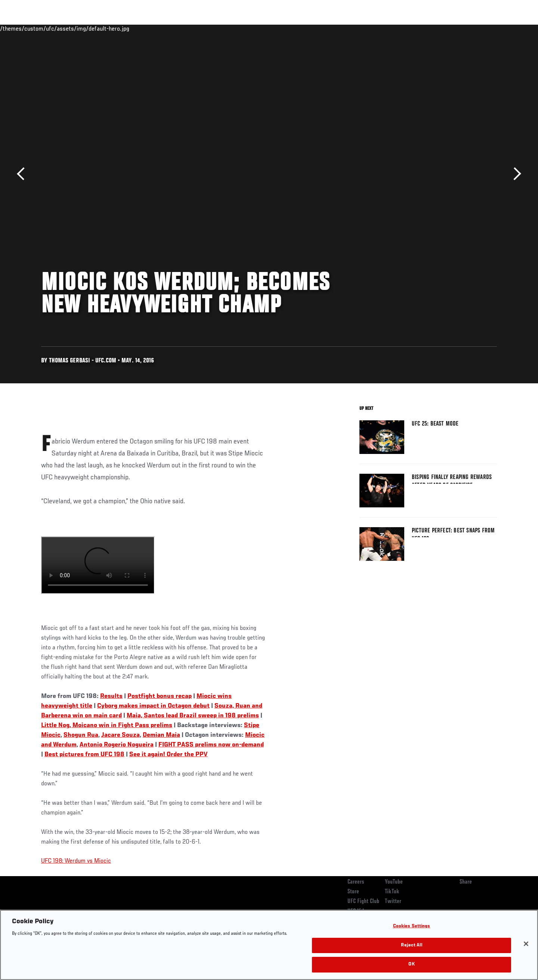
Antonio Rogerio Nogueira (117, 745)
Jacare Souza (120, 735)
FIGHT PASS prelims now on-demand (211, 745)
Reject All (411, 945)
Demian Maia (161, 735)
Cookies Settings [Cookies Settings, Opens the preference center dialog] (412, 926)
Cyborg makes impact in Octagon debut (153, 706)
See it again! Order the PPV (168, 755)
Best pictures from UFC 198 (84, 755)
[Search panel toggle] (501, 28)
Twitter (393, 902)
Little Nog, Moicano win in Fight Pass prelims (107, 726)
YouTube (394, 882)
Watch (411, 28)
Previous (23, 174)
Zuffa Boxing (447, 28)
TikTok (392, 892)
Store (353, 892)
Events (33, 28)
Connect (381, 28)
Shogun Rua (81, 735)
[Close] (526, 944)
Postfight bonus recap (160, 696)
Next (515, 174)
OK (411, 964)
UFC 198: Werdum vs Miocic (76, 861)
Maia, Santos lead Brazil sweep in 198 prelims (193, 716)
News (127, 28)
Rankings (64, 28)
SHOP (480, 28)
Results (111, 696)
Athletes (98, 28)
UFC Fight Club (363, 902)
